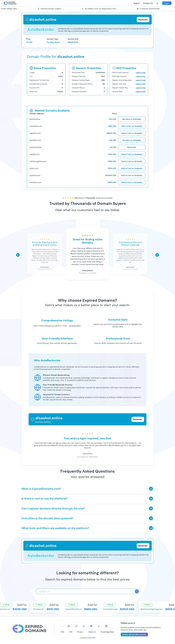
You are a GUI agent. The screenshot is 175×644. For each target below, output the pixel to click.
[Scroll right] (157, 255)
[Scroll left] (18, 255)
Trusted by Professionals (149, 9)
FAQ (62, 632)
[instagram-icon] (76, 626)
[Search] (137, 591)
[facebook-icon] (69, 626)
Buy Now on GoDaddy (132, 119)
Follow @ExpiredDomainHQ (134, 635)
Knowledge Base (107, 632)
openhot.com (35, 175)
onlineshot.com (36, 126)
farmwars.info (39, 609)
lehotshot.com (35, 140)
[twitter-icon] (84, 626)
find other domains (43, 422)
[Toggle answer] (151, 489)
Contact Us (148, 3)
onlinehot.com (35, 182)
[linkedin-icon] (106, 626)
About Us (92, 632)
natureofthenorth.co (74, 609)
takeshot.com (35, 133)
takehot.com (35, 154)
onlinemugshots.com (38, 161)
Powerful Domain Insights (50, 9)
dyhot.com (34, 168)
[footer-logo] (29, 629)
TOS (71, 632)
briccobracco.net (111, 609)
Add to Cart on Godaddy (132, 126)
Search (137, 3)
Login (167, 3)
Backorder (132, 147)
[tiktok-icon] (99, 626)
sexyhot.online (35, 147)
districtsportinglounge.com (152, 609)
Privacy (80, 632)
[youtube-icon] (91, 626)
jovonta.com (5, 609)
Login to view (141, 73)
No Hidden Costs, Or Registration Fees (99, 9)
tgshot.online (35, 119)
